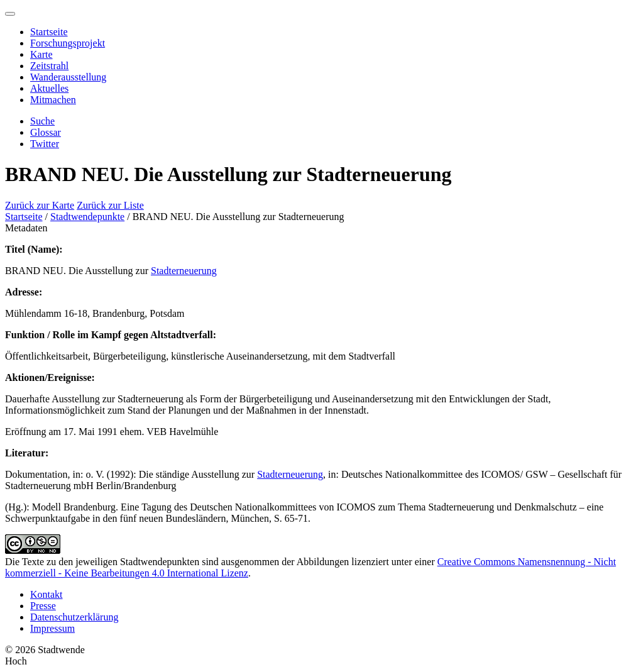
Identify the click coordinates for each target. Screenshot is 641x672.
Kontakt (47, 594)
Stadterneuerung (184, 271)
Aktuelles (49, 88)
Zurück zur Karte (40, 205)
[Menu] (10, 14)
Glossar (46, 132)
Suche (42, 121)
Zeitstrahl (49, 66)
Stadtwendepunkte (87, 217)
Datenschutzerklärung (74, 617)
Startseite (49, 32)
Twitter (45, 144)
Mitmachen (53, 100)
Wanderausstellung (68, 77)
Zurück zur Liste (110, 205)
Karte (41, 54)
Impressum (52, 628)
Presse (43, 606)
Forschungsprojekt (68, 43)
